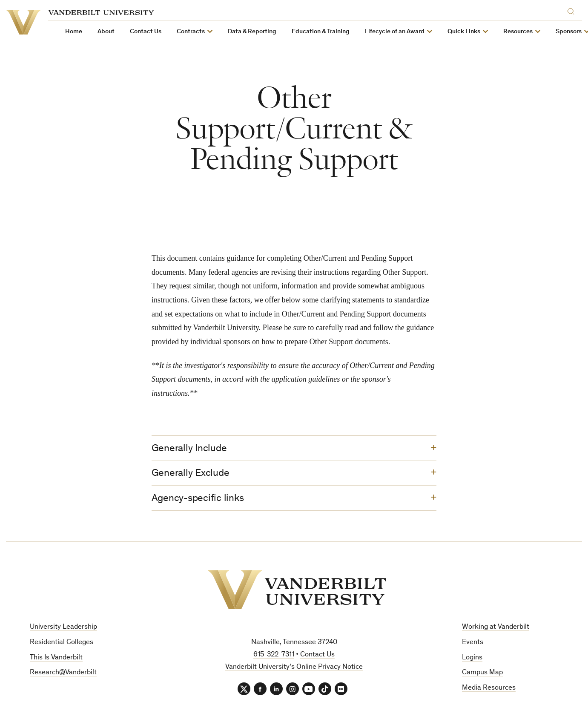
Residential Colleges (62, 643)
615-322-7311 (274, 655)
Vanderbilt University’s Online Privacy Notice (294, 667)
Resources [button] (518, 32)
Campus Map (482, 673)
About (106, 32)
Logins (472, 658)
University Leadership (63, 627)
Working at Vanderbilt (496, 627)
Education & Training (321, 32)
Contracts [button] (191, 32)
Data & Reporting (252, 32)
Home (74, 32)
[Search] (573, 10)
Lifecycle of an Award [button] (395, 32)
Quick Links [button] (464, 32)
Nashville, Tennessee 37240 (294, 643)
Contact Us (146, 32)
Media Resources (489, 688)
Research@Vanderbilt (63, 673)
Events (473, 643)
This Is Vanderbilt (56, 658)
